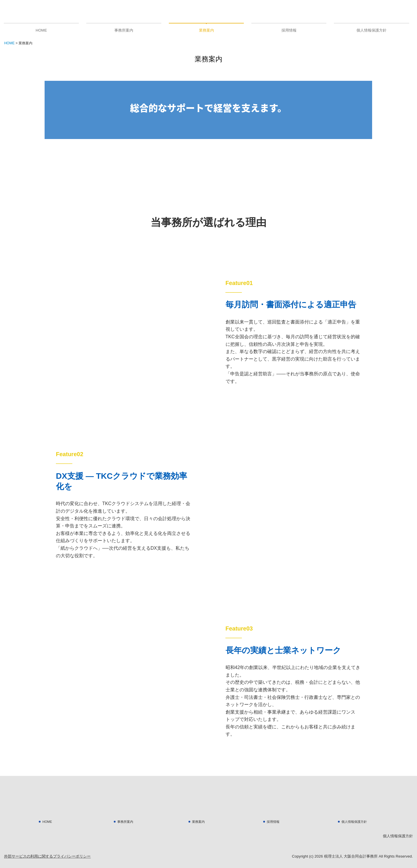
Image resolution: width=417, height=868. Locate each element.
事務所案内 (124, 30)
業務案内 (206, 30)
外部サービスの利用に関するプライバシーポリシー (47, 856)
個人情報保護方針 (372, 30)
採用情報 (289, 30)
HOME (41, 30)
